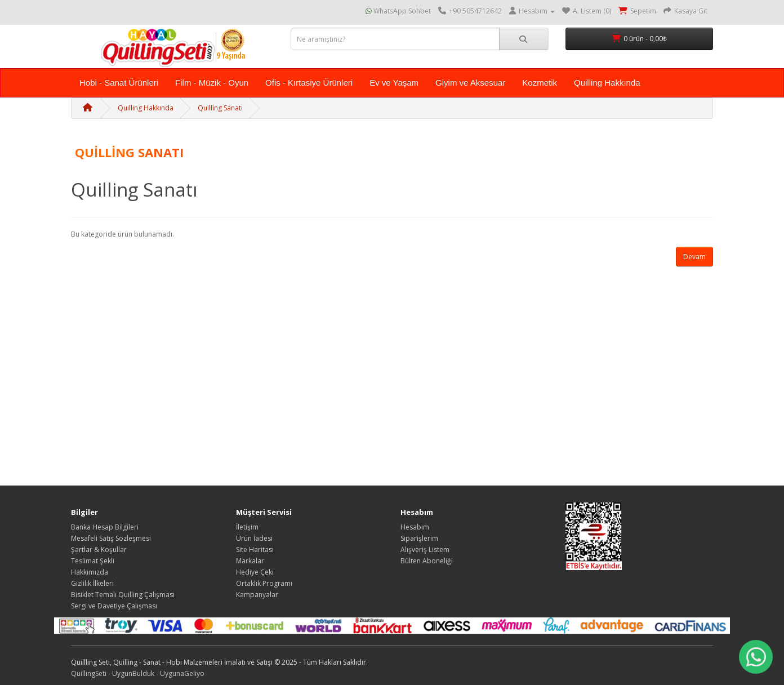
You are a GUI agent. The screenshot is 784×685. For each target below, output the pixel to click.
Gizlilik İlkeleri (92, 583)
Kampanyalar (257, 595)
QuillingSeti (89, 673)
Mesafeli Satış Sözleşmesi (111, 538)
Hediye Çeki (255, 572)
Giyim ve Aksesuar (470, 83)
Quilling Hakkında (607, 83)
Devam (694, 257)
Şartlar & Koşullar (99, 550)
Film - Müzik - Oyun (212, 83)
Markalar (250, 561)
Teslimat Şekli (93, 561)
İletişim (247, 527)
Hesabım (415, 527)
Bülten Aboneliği (427, 561)
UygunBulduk (133, 673)
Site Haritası (255, 550)
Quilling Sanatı (220, 108)
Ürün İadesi (254, 538)
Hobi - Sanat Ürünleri (119, 83)
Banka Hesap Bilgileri (105, 527)
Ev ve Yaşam (394, 83)
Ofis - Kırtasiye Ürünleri (309, 83)
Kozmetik (540, 83)
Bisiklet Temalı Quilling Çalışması (123, 595)
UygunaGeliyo (182, 673)
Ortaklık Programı (264, 583)
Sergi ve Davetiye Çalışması (114, 606)
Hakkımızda (90, 572)
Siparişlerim (419, 538)
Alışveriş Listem (425, 550)
